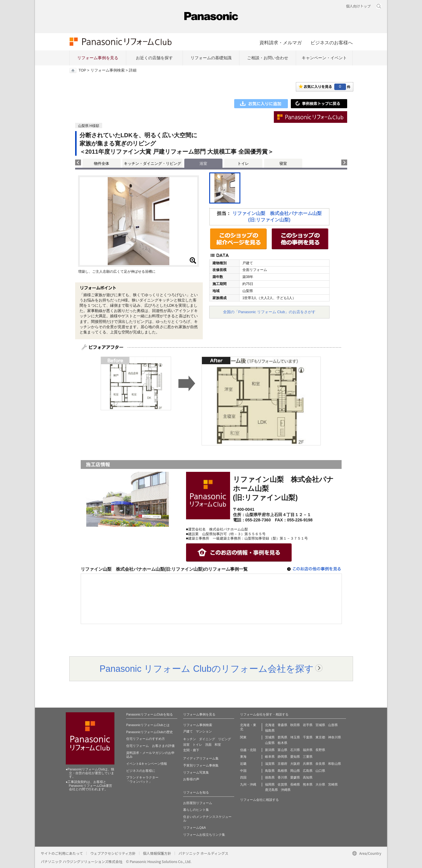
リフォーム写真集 (196, 772)
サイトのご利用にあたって (62, 853)
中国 (243, 771)
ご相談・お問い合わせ (268, 58)
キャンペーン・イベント (324, 58)
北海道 (270, 725)
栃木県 (282, 743)
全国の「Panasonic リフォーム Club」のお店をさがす (269, 312)
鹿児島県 (271, 790)
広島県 (308, 771)
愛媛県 (295, 777)
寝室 (283, 163)
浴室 (186, 745)
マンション (204, 731)
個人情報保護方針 (157, 853)
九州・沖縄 (248, 784)
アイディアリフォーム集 (201, 758)
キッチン (190, 739)
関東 (243, 737)
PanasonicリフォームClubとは (148, 725)
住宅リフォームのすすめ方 (146, 739)
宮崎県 (333, 784)
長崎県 (295, 784)
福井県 (308, 750)
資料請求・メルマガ (281, 43)
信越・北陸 (248, 750)
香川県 (282, 777)
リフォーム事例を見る (98, 58)
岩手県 (308, 725)
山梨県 (270, 743)
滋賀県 (270, 764)
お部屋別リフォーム (198, 803)
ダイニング (207, 739)
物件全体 (102, 163)
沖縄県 (286, 790)
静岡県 (282, 757)
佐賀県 (282, 784)
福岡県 (270, 784)
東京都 (320, 737)
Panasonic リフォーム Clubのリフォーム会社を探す (207, 669)
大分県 (320, 784)
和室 (218, 745)
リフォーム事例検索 (108, 70)
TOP (82, 70)
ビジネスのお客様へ (332, 43)
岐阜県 (270, 757)
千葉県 (308, 737)
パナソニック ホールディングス (203, 853)
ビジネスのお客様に (141, 771)
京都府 (282, 764)
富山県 (282, 750)
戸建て (188, 731)
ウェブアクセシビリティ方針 (113, 853)
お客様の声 (191, 779)
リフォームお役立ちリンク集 (204, 835)
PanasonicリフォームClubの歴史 (150, 732)
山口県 (320, 771)
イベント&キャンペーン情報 (147, 764)
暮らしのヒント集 (196, 810)
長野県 (320, 750)
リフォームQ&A (194, 828)
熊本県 (308, 784)
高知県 (308, 777)
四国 (243, 777)
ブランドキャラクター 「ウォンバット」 (142, 779)
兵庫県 (308, 764)
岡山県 (295, 771)
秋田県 (295, 725)
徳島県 (270, 777)
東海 (243, 757)
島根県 (282, 771)
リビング (224, 739)
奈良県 (320, 764)
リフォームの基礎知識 (211, 58)
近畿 (243, 764)
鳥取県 (270, 771)
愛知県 (295, 757)
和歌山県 (335, 764)
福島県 (270, 730)
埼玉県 (295, 737)
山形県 (333, 725)
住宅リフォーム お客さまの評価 (150, 746)
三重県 (308, 757)
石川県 (295, 750)
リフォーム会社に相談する (259, 800)
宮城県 (320, 725)
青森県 (282, 725)
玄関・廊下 (191, 750)
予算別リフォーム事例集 (201, 765)
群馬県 (282, 737)
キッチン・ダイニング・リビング (152, 163)
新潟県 (270, 750)
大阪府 (295, 764)
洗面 (208, 745)
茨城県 (270, 737)
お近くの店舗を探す (154, 58)
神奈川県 (335, 737)
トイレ (243, 163)
